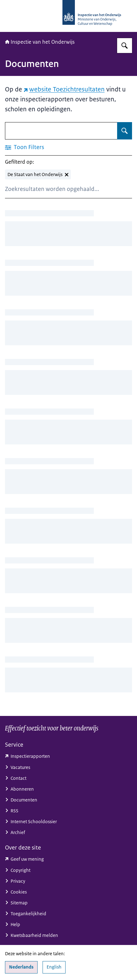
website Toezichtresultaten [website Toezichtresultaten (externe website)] (64, 89)
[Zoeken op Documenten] (125, 131)
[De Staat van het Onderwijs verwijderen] (38, 174)
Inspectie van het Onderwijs (40, 42)
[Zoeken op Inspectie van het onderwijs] (125, 46)
